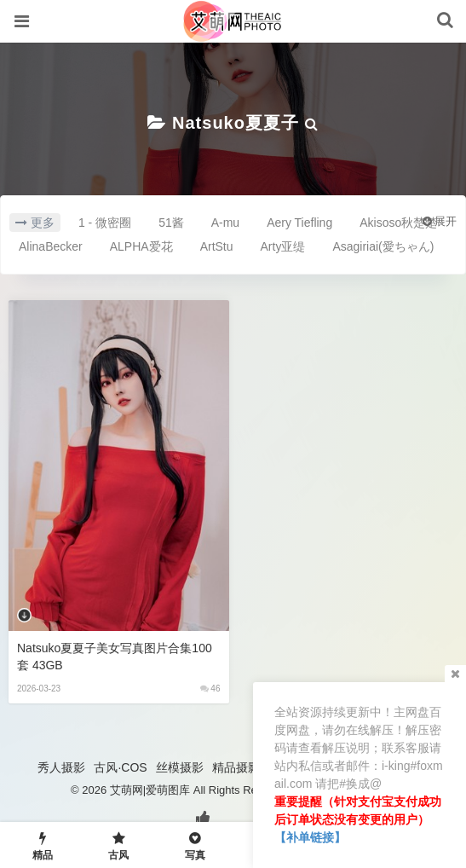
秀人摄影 (61, 767)
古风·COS (120, 767)
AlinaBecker (51, 246)
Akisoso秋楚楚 (398, 223)
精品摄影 (236, 767)
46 (210, 689)
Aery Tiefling (299, 223)
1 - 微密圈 (105, 223)
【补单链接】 (310, 837)
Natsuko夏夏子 (236, 123)
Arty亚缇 (283, 246)
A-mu (225, 223)
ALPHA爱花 (141, 246)
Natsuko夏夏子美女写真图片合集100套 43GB (115, 657)
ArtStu (217, 246)
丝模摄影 (180, 767)
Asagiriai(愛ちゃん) (383, 246)
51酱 (171, 223)
